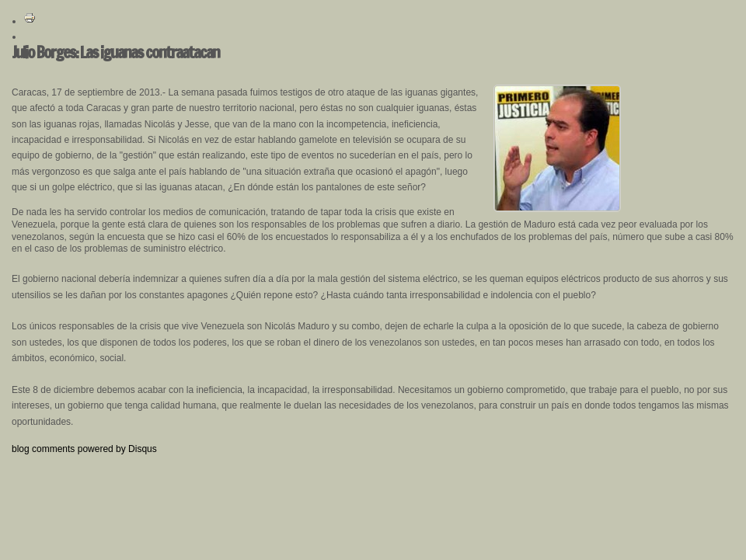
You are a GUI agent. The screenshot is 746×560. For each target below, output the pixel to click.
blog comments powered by (84, 449)
